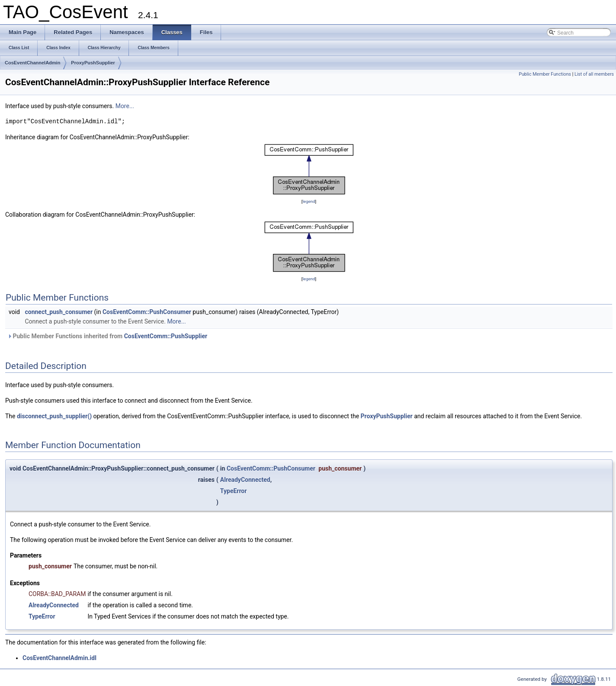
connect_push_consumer (59, 312)
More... (125, 106)
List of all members (594, 74)
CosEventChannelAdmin (32, 63)
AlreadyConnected (245, 480)
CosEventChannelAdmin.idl (59, 658)
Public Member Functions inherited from (107, 336)
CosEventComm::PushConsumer (147, 312)
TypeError (234, 491)
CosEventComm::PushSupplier (166, 336)
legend (309, 201)
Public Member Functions (545, 74)
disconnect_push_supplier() (54, 416)
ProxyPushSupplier (93, 63)
